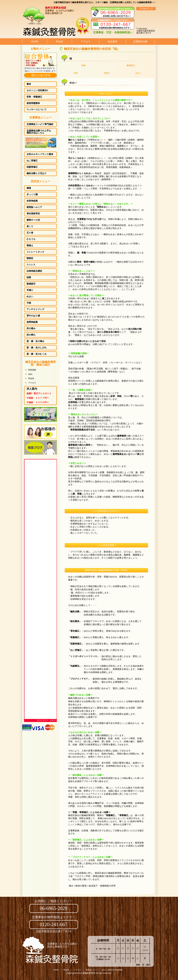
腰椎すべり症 (33, 220)
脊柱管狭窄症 (33, 214)
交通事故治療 (140, 41)
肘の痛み (31, 328)
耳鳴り (107, 73)
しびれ (37, 348)
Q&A (30, 374)
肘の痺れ (31, 335)
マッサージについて (37, 110)
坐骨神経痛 (32, 201)
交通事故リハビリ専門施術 (40, 124)
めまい (139, 73)
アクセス (86, 41)
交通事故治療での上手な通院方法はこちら (39, 132)
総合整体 (113, 41)
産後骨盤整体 (33, 103)
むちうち (31, 239)
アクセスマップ (146, 9)
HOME (35, 41)
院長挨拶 (32, 370)
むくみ (37, 354)
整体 (29, 84)
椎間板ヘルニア (34, 207)
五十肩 (30, 233)
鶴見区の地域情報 (115, 970)
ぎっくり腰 (32, 194)
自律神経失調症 (34, 271)
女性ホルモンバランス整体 (40, 154)
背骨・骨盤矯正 (34, 97)
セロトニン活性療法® (37, 90)
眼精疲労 (131, 65)
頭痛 (83, 65)
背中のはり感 (33, 316)
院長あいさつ (91, 970)
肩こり (30, 226)
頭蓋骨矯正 (32, 167)
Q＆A (104, 970)
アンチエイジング (35, 309)
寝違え (30, 246)
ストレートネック (35, 252)
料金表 (60, 41)
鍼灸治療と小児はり (37, 173)
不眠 (76, 73)
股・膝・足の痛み (35, 341)
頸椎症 (30, 258)
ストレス (31, 265)
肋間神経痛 (32, 322)
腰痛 (29, 188)
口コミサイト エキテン (47, 720)
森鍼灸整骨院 (89, 973)
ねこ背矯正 (32, 161)
